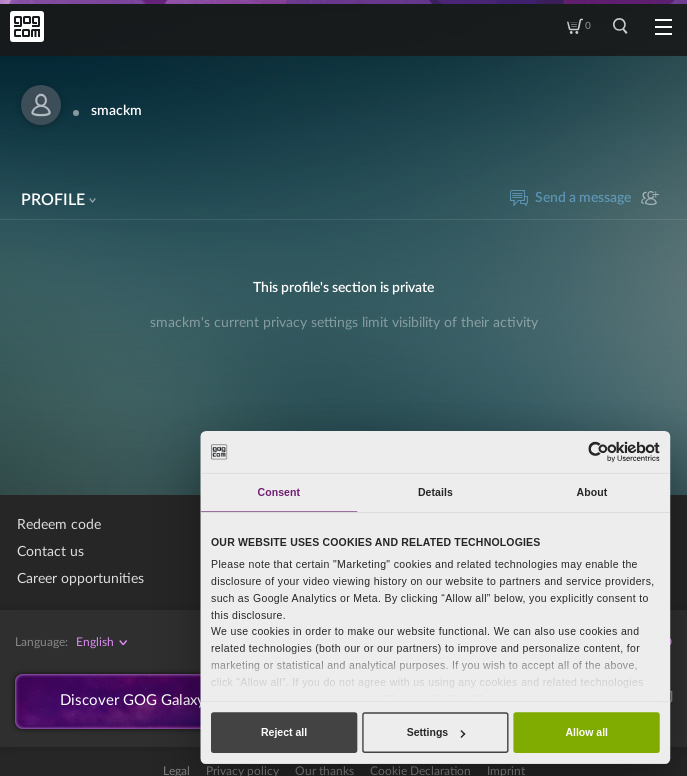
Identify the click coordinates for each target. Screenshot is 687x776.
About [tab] (592, 492)
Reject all (284, 732)
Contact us (50, 552)
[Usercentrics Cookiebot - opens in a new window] (598, 451)
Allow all (586, 732)
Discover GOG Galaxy (140, 703)
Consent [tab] (279, 492)
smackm (116, 111)
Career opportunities (80, 579)
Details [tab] (435, 492)
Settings (436, 732)
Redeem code (59, 525)
